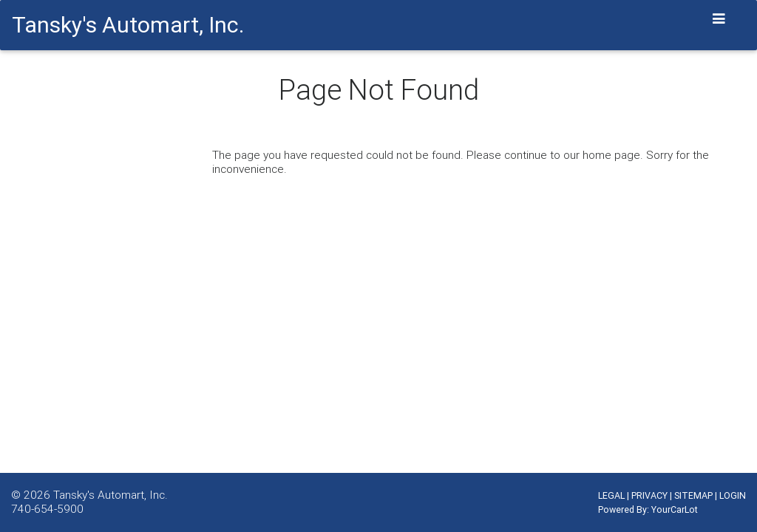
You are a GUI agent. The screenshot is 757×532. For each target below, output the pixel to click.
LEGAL (611, 495)
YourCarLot (675, 509)
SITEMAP (693, 495)
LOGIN (733, 495)
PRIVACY (649, 495)
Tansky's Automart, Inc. (111, 494)
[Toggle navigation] (719, 19)
